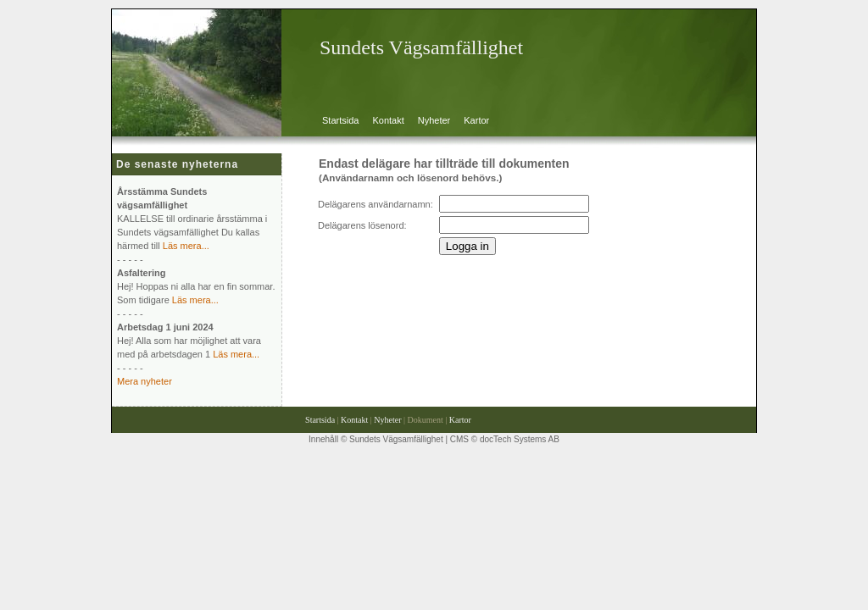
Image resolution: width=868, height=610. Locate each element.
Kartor (476, 120)
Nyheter (434, 120)
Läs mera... (186, 246)
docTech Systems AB (520, 439)
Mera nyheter (145, 381)
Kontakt (388, 120)
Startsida (340, 120)
